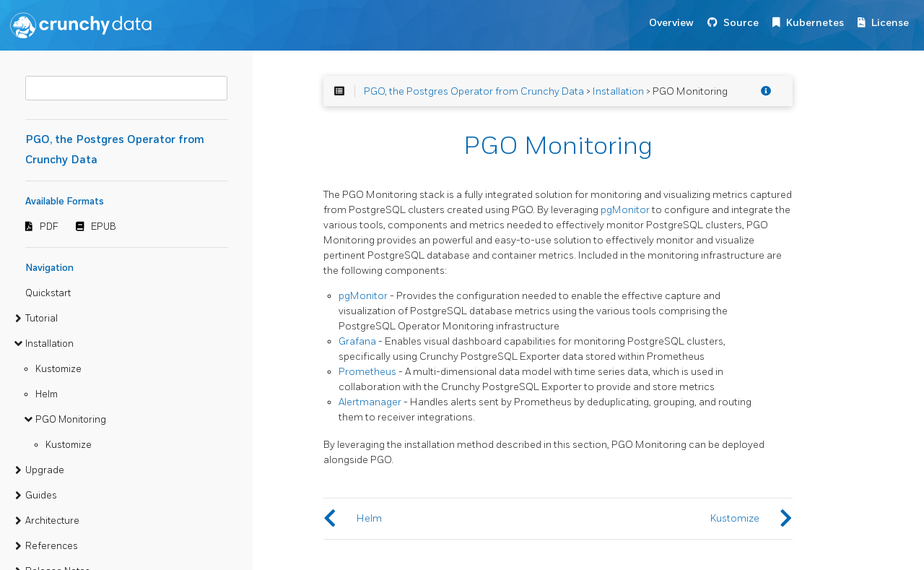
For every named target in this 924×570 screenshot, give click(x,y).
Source (741, 23)
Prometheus (367, 372)
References (52, 546)
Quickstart (48, 293)
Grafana (357, 341)
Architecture (52, 521)
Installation (49, 344)
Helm (47, 394)
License (890, 23)
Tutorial (42, 319)
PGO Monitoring (71, 420)
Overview (671, 23)
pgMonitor (625, 210)
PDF (49, 227)
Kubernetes (815, 23)
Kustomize (58, 369)
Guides (41, 496)
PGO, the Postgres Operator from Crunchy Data (474, 91)
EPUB (104, 227)
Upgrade (45, 470)
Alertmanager (370, 402)
